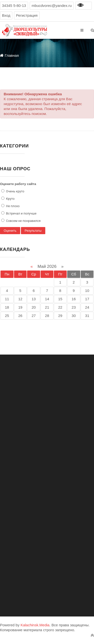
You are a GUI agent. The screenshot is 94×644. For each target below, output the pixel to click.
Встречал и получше (21, 213)
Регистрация (27, 15)
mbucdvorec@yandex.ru (52, 6)
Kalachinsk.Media (35, 625)
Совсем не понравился (23, 221)
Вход (6, 15)
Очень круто (15, 191)
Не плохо (12, 206)
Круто (10, 199)
